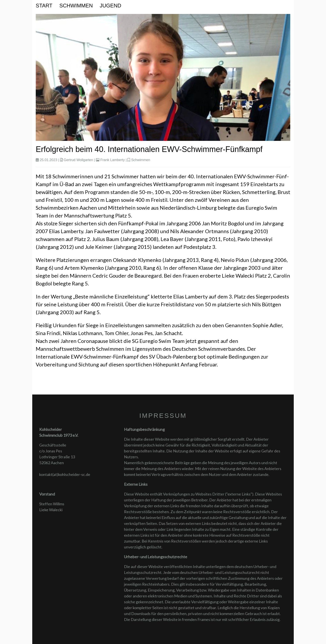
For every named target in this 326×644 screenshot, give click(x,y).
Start (44, 6)
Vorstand (47, 494)
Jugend (111, 6)
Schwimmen (76, 6)
